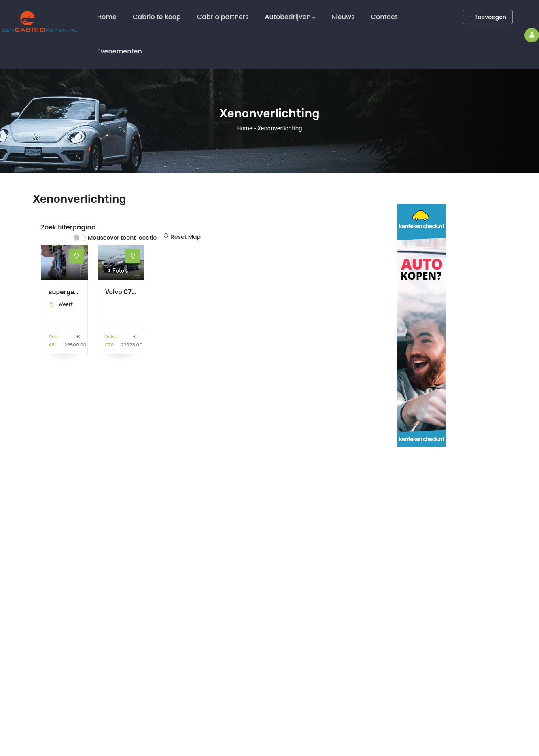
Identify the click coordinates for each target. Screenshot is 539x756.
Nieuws (343, 17)
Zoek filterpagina (68, 227)
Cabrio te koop (157, 17)
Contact (384, 17)
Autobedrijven (290, 17)
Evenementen (120, 51)
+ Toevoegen (488, 17)
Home (107, 17)
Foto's (116, 271)
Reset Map (181, 237)
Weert (66, 304)
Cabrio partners (223, 17)
